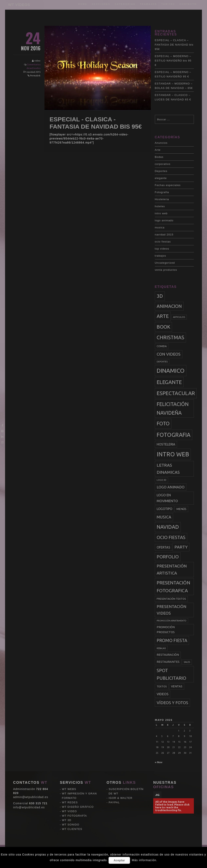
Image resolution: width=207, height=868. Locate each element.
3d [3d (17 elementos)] (160, 296)
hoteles (160, 206)
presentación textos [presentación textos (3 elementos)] (171, 599)
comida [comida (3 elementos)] (162, 346)
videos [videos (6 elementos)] (163, 694)
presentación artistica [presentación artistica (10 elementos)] (172, 569)
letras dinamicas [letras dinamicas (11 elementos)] (168, 469)
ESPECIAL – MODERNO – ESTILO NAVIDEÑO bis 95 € (173, 61)
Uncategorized (165, 263)
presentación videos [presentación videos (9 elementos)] (172, 610)
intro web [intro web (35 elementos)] (173, 454)
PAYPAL (114, 775)
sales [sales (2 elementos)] (187, 662)
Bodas (159, 157)
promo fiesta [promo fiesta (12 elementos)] (172, 640)
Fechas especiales (168, 185)
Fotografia (162, 192)
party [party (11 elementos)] (181, 547)
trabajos (148, 4)
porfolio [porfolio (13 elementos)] (168, 557)
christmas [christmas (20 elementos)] (170, 337)
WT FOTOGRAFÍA (74, 788)
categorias (125, 4)
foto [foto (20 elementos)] (163, 424)
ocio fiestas (163, 242)
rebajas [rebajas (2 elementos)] (161, 648)
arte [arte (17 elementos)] (163, 316)
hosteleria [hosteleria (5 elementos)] (166, 444)
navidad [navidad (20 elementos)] (168, 527)
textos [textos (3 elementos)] (162, 686)
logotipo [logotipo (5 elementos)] (164, 509)
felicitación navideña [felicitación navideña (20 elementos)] (173, 409)
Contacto (188, 4)
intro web (161, 213)
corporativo (163, 164)
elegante (161, 178)
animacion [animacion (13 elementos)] (169, 306)
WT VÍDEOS (19, 5)
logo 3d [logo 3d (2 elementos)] (162, 480)
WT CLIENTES (72, 802)
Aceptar (119, 860)
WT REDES (70, 775)
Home (83, 4)
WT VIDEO (70, 784)
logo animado (164, 220)
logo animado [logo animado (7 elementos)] (171, 487)
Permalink (35, 76)
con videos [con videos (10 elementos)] (169, 354)
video (37, 61)
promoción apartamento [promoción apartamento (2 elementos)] (172, 621)
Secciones (101, 4)
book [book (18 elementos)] (163, 327)
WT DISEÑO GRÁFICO (78, 779)
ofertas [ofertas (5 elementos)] (163, 547)
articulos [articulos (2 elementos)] (179, 317)
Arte (158, 150)
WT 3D (67, 793)
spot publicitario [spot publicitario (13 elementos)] (171, 674)
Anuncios (161, 143)
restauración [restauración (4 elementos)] (168, 655)
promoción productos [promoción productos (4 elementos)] (166, 630)
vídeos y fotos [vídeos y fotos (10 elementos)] (172, 703)
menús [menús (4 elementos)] (181, 509)
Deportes (161, 171)
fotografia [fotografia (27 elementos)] (174, 435)
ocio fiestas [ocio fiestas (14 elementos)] (171, 537)
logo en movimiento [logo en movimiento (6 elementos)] (167, 498)
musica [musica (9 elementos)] (164, 517)
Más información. (145, 860)
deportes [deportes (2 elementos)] (162, 362)
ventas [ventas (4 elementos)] (177, 686)
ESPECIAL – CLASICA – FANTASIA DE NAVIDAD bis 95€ (174, 45)
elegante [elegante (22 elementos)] (169, 382)
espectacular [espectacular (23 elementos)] (176, 393)
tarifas (168, 4)
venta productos (166, 270)
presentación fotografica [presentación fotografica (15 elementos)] (173, 586)
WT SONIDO (71, 797)
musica (160, 227)
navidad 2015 (33, 72)
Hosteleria (162, 199)
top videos (162, 249)
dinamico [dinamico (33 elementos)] (171, 371)
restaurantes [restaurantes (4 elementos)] (168, 662)
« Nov (159, 762)
